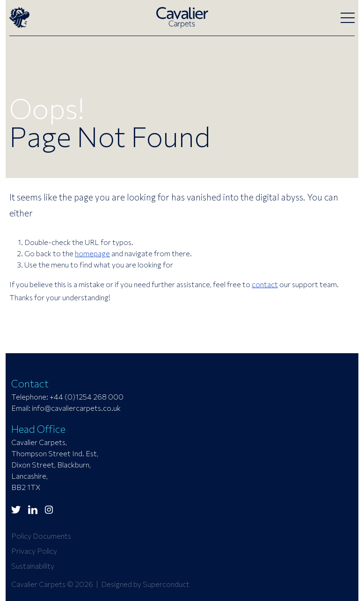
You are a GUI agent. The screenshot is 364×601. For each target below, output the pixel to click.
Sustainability (33, 566)
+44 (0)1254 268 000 (87, 397)
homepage (92, 253)
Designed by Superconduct (145, 584)
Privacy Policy (34, 551)
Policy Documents (41, 536)
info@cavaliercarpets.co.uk (76, 408)
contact (265, 284)
